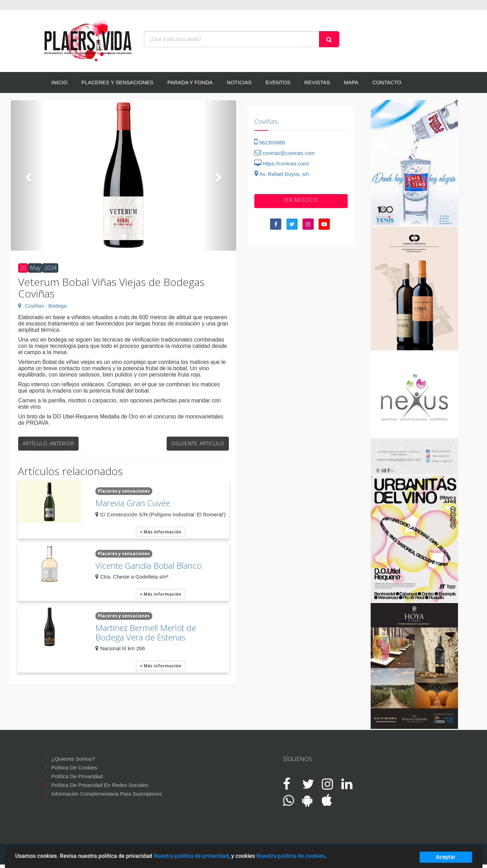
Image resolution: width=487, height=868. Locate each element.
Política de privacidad (77, 776)
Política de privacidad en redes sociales (100, 785)
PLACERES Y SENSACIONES (117, 82)
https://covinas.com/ (282, 163)
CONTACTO (387, 82)
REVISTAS (317, 82)
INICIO (59, 82)
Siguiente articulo (198, 443)
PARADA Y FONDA (190, 82)
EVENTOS (278, 82)
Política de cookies (74, 767)
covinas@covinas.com (285, 153)
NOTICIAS (239, 82)
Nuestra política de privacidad (191, 856)
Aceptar (446, 857)
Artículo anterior (48, 443)
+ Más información (161, 532)
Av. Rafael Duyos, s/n (282, 174)
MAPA (351, 82)
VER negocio (301, 200)
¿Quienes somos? (73, 759)
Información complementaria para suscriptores (107, 794)
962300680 (270, 142)
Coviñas (266, 121)
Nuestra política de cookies (291, 856)
